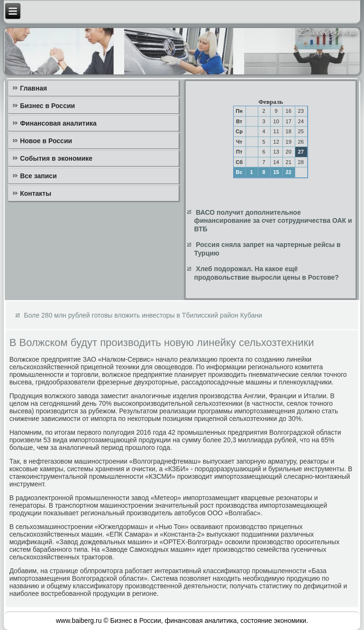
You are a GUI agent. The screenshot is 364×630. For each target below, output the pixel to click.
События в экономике (56, 158)
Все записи (38, 176)
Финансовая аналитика (58, 123)
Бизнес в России (47, 106)
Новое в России (46, 141)
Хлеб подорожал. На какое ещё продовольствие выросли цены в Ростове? (266, 273)
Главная (33, 88)
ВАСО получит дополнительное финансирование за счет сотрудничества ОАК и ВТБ (273, 221)
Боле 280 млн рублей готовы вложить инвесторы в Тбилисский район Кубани (143, 315)
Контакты (36, 193)
